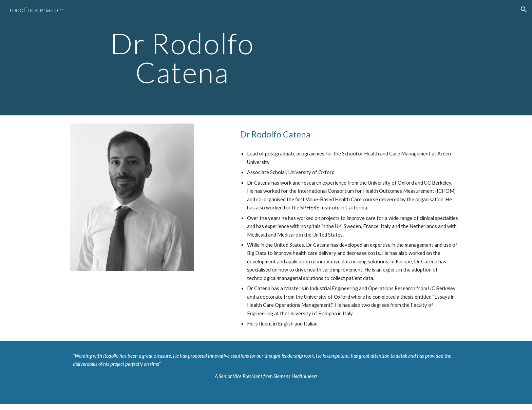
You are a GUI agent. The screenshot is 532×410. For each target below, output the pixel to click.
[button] (524, 10)
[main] (182, 58)
